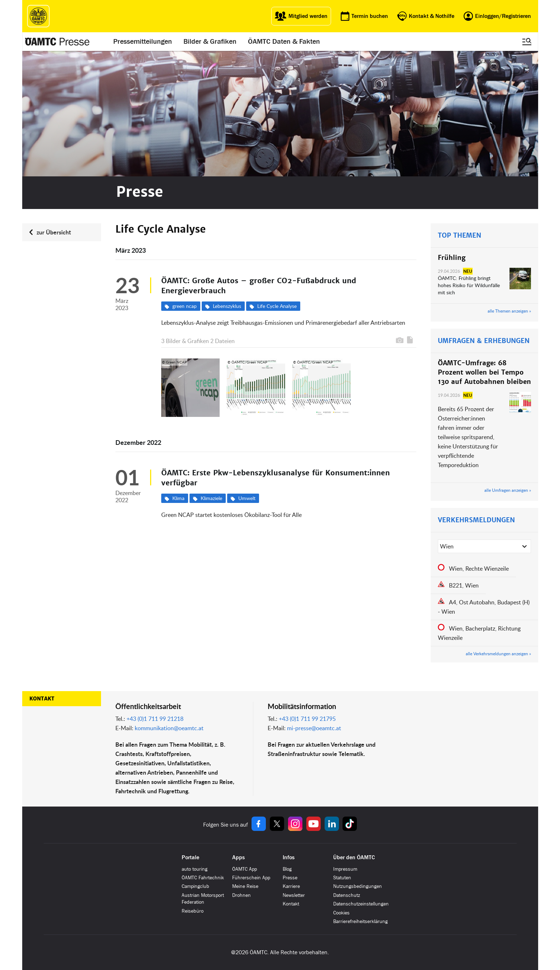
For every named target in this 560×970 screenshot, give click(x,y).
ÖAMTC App (245, 869)
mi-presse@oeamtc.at (314, 728)
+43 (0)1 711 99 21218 (155, 719)
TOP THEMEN (460, 235)
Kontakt (42, 699)
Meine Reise (245, 886)
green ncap (185, 306)
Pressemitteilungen (143, 42)
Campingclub (195, 886)
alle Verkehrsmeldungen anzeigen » (498, 653)
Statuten (342, 878)
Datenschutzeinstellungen (361, 904)
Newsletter (294, 895)
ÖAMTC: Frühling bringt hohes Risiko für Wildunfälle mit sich (469, 285)
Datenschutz (347, 895)
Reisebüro (193, 911)
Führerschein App (251, 878)
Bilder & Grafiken (210, 42)
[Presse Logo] (58, 42)
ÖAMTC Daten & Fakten (284, 42)
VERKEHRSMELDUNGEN (476, 520)
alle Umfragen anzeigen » (508, 490)
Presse (290, 878)
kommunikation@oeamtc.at (169, 728)
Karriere (291, 886)
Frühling (452, 258)
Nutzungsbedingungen (358, 886)
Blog (287, 869)
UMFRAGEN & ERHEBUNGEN (484, 341)
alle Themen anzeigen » (509, 311)
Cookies (341, 913)
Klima (178, 498)
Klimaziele (211, 498)
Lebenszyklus (227, 306)
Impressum (345, 869)
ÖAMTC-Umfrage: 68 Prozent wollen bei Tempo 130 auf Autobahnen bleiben (484, 372)
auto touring (195, 869)
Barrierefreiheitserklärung (360, 921)
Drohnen (241, 895)
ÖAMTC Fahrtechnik (203, 878)
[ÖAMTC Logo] (38, 16)
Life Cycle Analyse (277, 306)
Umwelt (247, 498)
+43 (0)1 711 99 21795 (307, 719)
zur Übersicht (54, 232)
